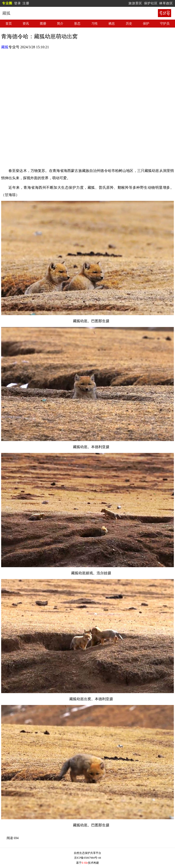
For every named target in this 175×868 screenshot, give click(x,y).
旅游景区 (135, 3)
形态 (77, 24)
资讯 (26, 24)
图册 (43, 24)
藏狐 (5, 47)
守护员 (165, 24)
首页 (9, 24)
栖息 (112, 24)
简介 (60, 24)
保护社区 (151, 3)
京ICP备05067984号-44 (88, 858)
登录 (18, 3)
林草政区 (166, 3)
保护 (146, 24)
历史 (129, 24)
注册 (26, 3)
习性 (95, 24)
